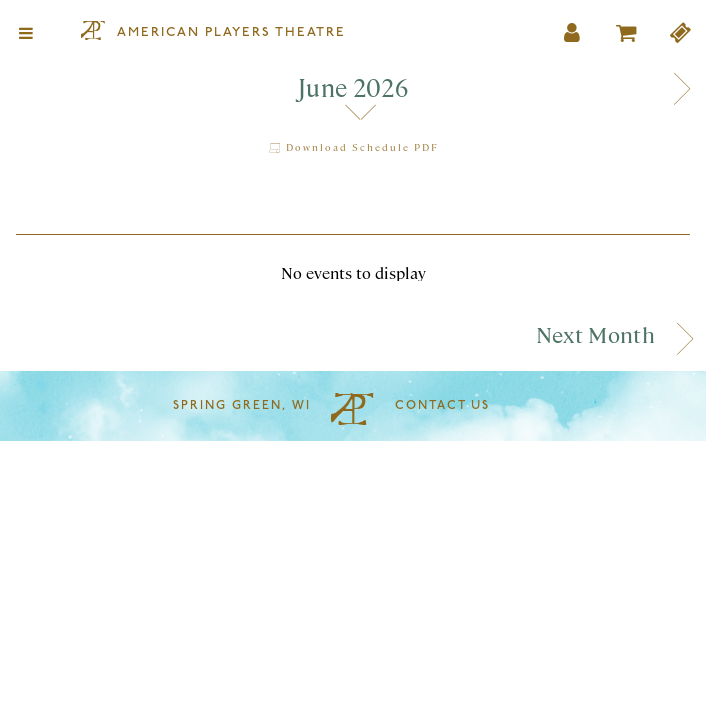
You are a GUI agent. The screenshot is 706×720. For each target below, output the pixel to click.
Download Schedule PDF (353, 146)
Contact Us (442, 406)
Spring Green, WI (242, 406)
